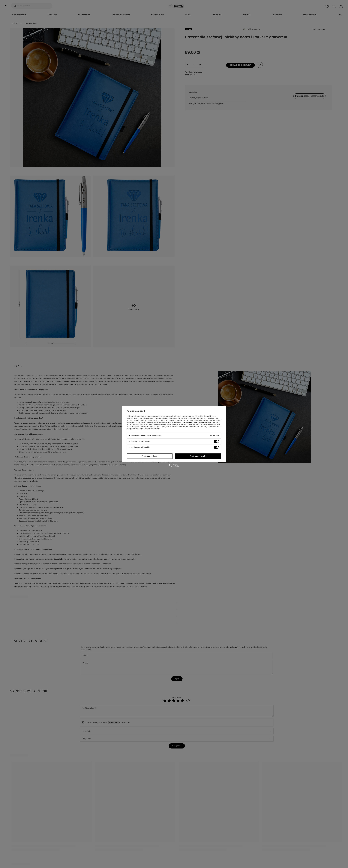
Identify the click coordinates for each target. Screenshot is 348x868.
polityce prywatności (185, 420)
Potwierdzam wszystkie (198, 456)
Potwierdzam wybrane (150, 456)
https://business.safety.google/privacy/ (196, 422)
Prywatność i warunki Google (169, 422)
